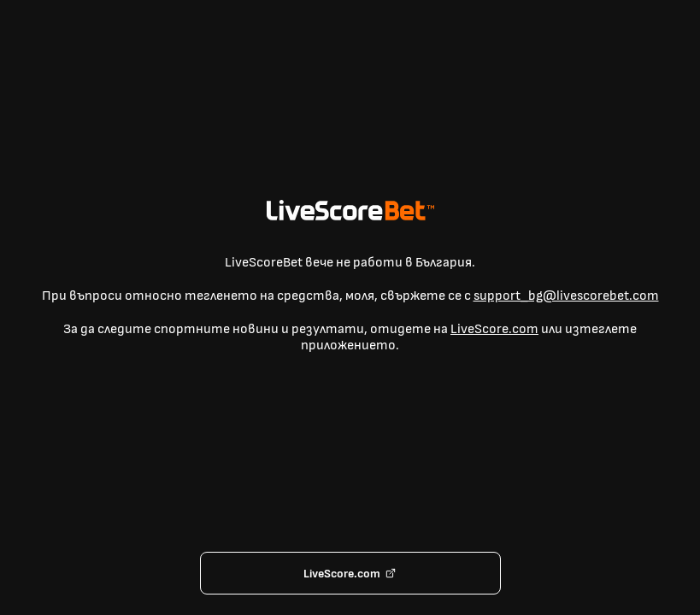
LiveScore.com (494, 329)
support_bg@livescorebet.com (566, 296)
